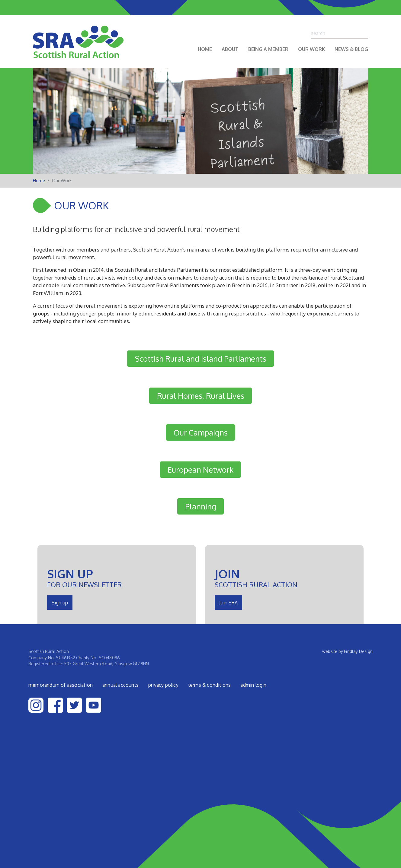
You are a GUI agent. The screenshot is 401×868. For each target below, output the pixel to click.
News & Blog (351, 49)
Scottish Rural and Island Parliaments (201, 359)
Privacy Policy (163, 685)
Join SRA (228, 603)
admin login (253, 685)
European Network (200, 470)
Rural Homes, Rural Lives (201, 396)
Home (205, 49)
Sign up (60, 603)
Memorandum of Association (61, 685)
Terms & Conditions (210, 685)
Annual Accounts (120, 685)
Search (365, 33)
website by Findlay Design (347, 651)
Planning (201, 506)
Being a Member (268, 49)
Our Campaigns (201, 432)
